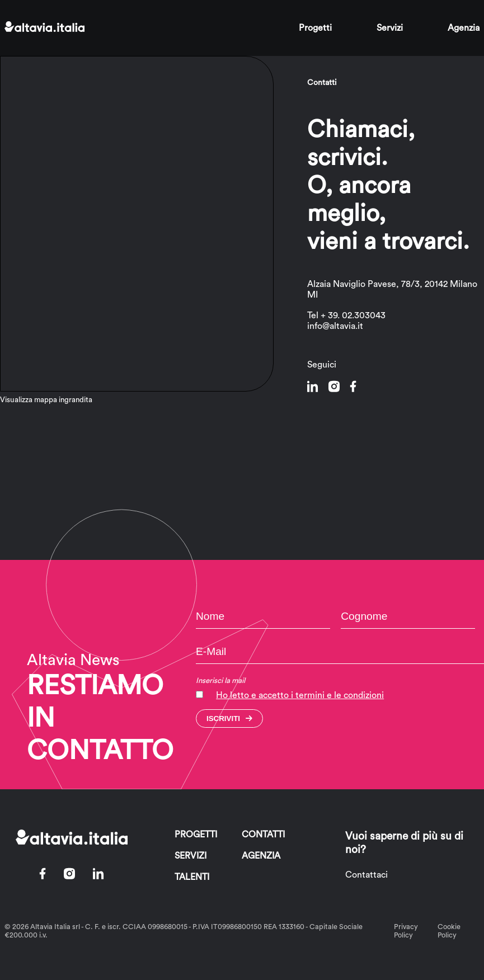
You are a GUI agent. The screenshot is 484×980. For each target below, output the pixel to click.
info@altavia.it (335, 326)
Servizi (390, 28)
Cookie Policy (449, 931)
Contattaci (366, 875)
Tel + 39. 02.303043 (346, 315)
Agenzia (464, 28)
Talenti (192, 877)
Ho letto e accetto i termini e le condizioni (300, 695)
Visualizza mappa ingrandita (46, 400)
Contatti (263, 835)
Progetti (315, 28)
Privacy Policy (406, 931)
